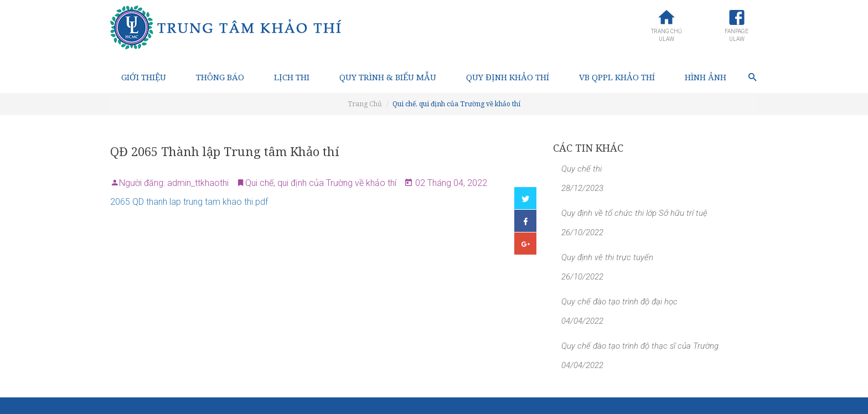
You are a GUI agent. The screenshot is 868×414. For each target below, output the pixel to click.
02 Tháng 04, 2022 (450, 183)
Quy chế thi (582, 169)
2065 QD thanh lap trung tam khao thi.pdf (189, 202)
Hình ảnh (706, 77)
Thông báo (220, 77)
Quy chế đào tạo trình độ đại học (619, 302)
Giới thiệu (144, 77)
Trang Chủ (365, 104)
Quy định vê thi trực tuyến (607, 257)
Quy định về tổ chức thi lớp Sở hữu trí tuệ (634, 213)
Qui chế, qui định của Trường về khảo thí (456, 104)
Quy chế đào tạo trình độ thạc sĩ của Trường (640, 346)
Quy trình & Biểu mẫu (388, 77)
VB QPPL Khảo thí (617, 77)
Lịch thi (292, 77)
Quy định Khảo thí (508, 77)
